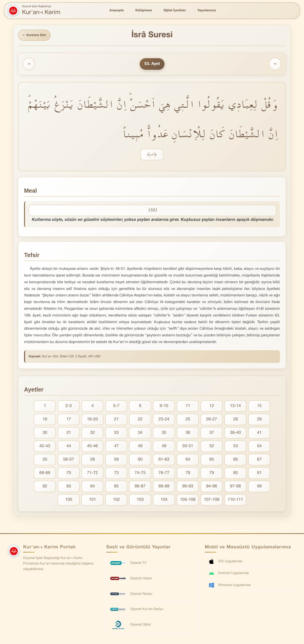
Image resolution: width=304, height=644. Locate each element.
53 (236, 446)
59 (116, 460)
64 (188, 460)
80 (236, 473)
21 (116, 420)
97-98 (235, 487)
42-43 (45, 446)
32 (93, 433)
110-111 (235, 500)
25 (188, 420)
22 (140, 420)
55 (45, 460)
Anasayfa (117, 11)
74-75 (140, 473)
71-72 (92, 473)
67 (259, 460)
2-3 (69, 406)
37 (212, 433)
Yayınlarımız (207, 11)
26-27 (212, 420)
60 (140, 460)
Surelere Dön (35, 35)
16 (45, 420)
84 (93, 487)
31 (69, 433)
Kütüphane (144, 11)
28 (236, 420)
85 (116, 487)
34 (140, 433)
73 (116, 473)
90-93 (188, 487)
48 (140, 446)
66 (236, 460)
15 (259, 406)
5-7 (116, 406)
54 (259, 446)
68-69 (45, 473)
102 (116, 500)
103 (140, 500)
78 (188, 473)
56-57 (69, 460)
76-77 (164, 473)
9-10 (164, 406)
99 (259, 487)
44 (69, 446)
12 (212, 406)
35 (164, 433)
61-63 (164, 460)
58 (93, 460)
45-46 (92, 446)
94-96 (212, 487)
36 (188, 433)
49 (164, 446)
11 (188, 406)
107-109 (212, 500)
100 (69, 500)
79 (212, 473)
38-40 (235, 433)
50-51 (188, 446)
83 (69, 487)
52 (212, 446)
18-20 (92, 420)
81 (259, 473)
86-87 (140, 487)
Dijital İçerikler (175, 11)
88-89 (164, 487)
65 (212, 460)
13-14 (235, 406)
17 (69, 420)
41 (259, 433)
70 (69, 473)
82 (45, 487)
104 (164, 500)
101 (93, 500)
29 (259, 420)
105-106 (188, 500)
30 (45, 433)
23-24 (164, 420)
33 (116, 433)
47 (116, 446)
